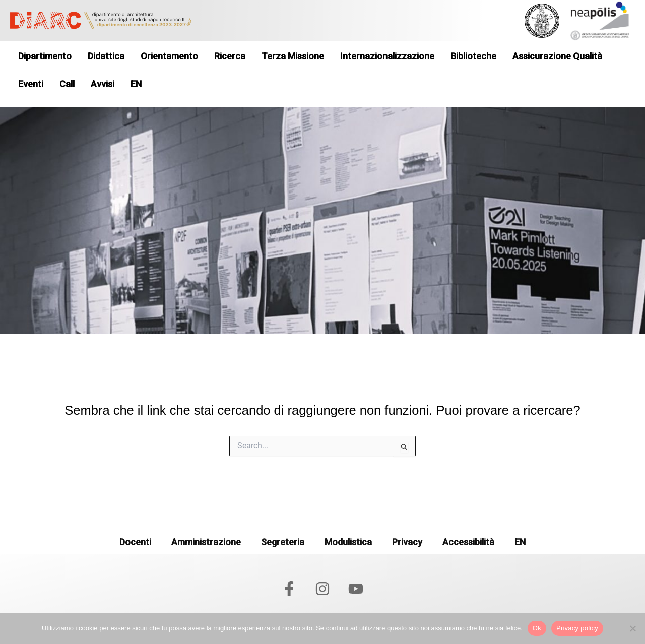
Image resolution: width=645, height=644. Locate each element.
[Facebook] (289, 589)
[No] (632, 628)
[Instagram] (322, 589)
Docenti (135, 542)
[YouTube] (356, 589)
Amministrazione (206, 542)
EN (520, 542)
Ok (537, 628)
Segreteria (283, 542)
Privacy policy (577, 628)
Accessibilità (468, 542)
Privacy (407, 542)
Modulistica (348, 542)
